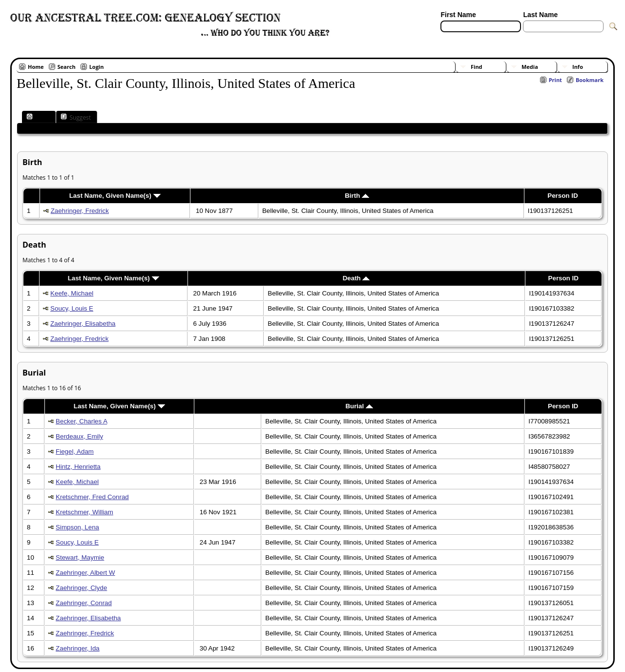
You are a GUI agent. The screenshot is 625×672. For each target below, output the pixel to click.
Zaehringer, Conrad (84, 603)
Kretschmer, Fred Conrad (92, 497)
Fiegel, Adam (75, 451)
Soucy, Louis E (72, 308)
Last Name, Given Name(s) (115, 196)
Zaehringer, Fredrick (80, 211)
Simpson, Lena (77, 527)
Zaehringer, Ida (78, 648)
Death (356, 278)
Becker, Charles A (81, 421)
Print (555, 80)
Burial (359, 406)
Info (578, 67)
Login (97, 67)
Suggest (76, 117)
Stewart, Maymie (80, 557)
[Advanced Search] (469, 38)
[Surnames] (541, 38)
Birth (357, 196)
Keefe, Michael (72, 293)
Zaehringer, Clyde (81, 588)
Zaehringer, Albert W (85, 573)
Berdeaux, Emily (79, 436)
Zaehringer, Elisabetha (83, 324)
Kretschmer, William (84, 512)
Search (67, 67)
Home (36, 67)
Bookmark (590, 80)
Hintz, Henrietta (78, 467)
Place (38, 117)
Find (477, 67)
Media (530, 67)
